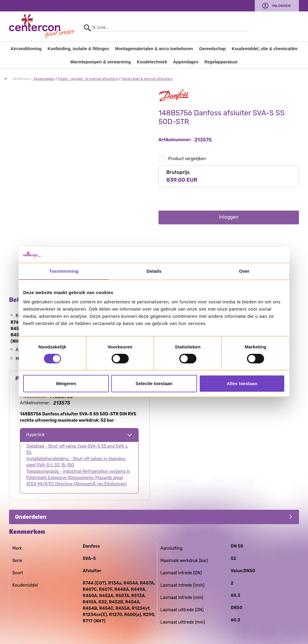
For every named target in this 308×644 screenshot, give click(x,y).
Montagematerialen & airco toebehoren (154, 49)
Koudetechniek (152, 62)
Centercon (21, 79)
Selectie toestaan (154, 383)
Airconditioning (26, 49)
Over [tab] (244, 271)
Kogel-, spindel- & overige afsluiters (88, 79)
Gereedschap (213, 49)
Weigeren (66, 383)
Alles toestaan (242, 383)
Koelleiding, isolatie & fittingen (78, 49)
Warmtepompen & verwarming (100, 62)
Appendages (186, 62)
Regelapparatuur (221, 62)
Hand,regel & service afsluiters (147, 79)
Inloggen (281, 6)
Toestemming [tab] (64, 271)
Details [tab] (154, 271)
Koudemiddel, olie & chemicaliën (265, 49)
